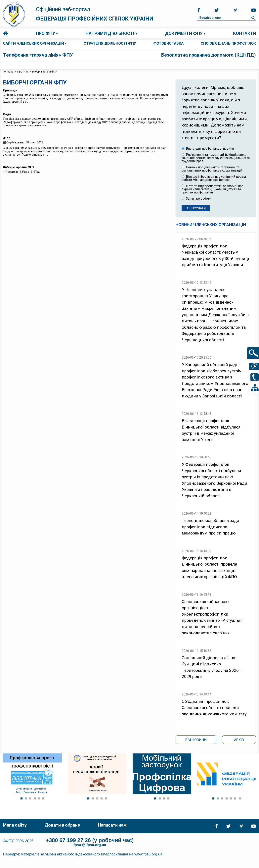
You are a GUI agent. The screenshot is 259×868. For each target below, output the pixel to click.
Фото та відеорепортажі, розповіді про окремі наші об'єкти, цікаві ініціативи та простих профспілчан (213, 189)
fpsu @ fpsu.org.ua (90, 845)
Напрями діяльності (110, 33)
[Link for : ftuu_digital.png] (162, 774)
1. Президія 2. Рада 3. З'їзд (21, 172)
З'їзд (7, 138)
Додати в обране (62, 825)
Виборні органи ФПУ (19, 167)
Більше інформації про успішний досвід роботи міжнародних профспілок (214, 178)
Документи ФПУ (184, 33)
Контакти (245, 33)
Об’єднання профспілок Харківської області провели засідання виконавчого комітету (214, 708)
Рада (7, 114)
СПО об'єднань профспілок (228, 43)
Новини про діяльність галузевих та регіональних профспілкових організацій (212, 169)
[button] (22, 798)
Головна (5, 33)
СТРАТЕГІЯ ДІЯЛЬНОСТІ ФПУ (110, 43)
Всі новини (196, 740)
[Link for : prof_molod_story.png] (97, 774)
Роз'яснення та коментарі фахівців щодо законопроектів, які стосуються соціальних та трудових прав (216, 158)
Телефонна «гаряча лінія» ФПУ (38, 55)
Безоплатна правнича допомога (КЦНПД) (209, 55)
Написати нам (112, 825)
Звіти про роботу (196, 199)
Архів (239, 740)
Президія (10, 90)
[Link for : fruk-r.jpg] (227, 774)
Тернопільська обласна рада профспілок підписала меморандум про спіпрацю (210, 527)
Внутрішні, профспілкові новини (208, 149)
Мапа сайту (15, 825)
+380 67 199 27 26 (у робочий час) (90, 840)
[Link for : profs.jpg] (32, 774)
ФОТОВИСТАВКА (168, 43)
